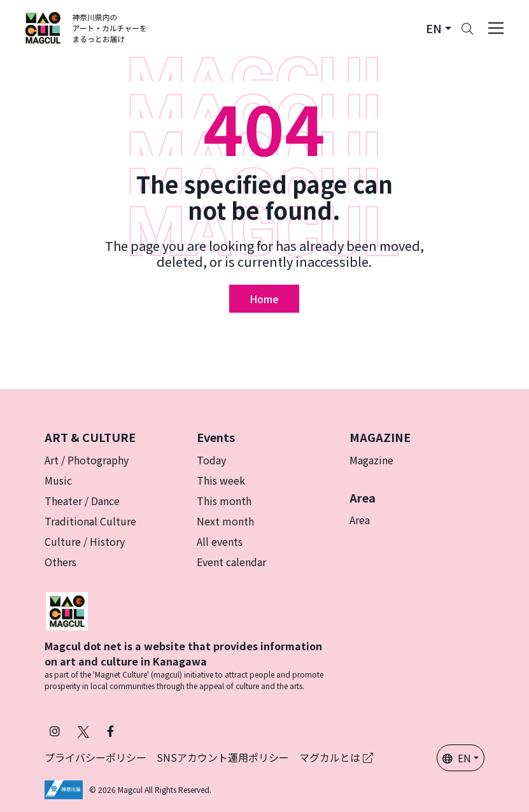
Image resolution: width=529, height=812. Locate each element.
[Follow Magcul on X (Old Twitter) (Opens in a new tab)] (83, 731)
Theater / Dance (82, 501)
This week (221, 480)
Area (360, 520)
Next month (225, 521)
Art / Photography (87, 460)
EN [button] (457, 758)
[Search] (467, 28)
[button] (439, 28)
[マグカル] (67, 609)
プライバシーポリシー (95, 757)
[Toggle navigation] (496, 28)
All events (220, 541)
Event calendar (231, 562)
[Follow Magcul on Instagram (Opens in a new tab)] (55, 731)
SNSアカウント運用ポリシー (223, 757)
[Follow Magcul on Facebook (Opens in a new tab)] (110, 731)
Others (60, 562)
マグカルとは (336, 757)
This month (224, 501)
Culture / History (85, 541)
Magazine (371, 460)
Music (58, 480)
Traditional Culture (90, 521)
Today (211, 460)
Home (264, 299)
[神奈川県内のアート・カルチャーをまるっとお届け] (86, 28)
